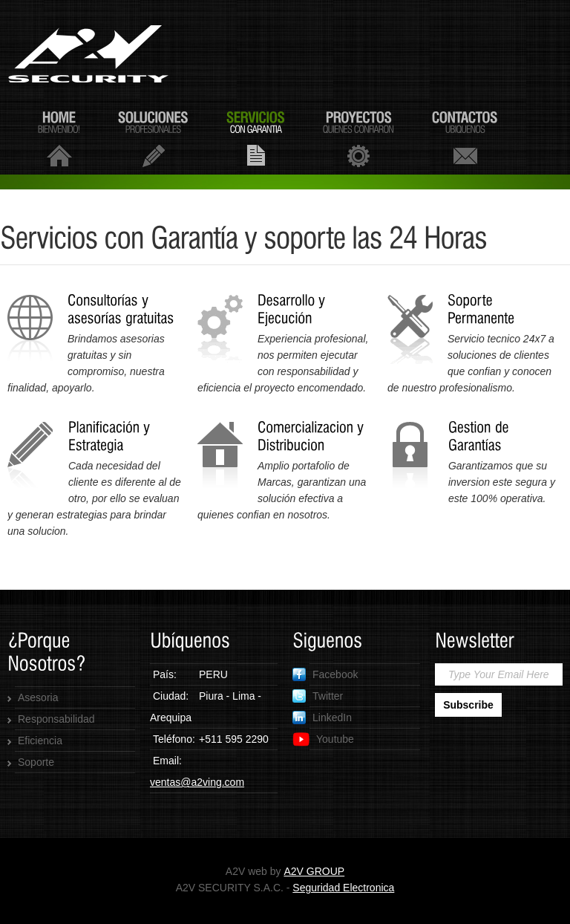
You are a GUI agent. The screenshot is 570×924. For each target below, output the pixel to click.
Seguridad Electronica (343, 888)
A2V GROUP (314, 871)
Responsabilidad (56, 719)
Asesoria (38, 697)
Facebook (325, 674)
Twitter (318, 696)
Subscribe (468, 705)
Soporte (36, 762)
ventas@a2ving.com (197, 782)
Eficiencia (40, 741)
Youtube (323, 739)
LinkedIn (322, 718)
